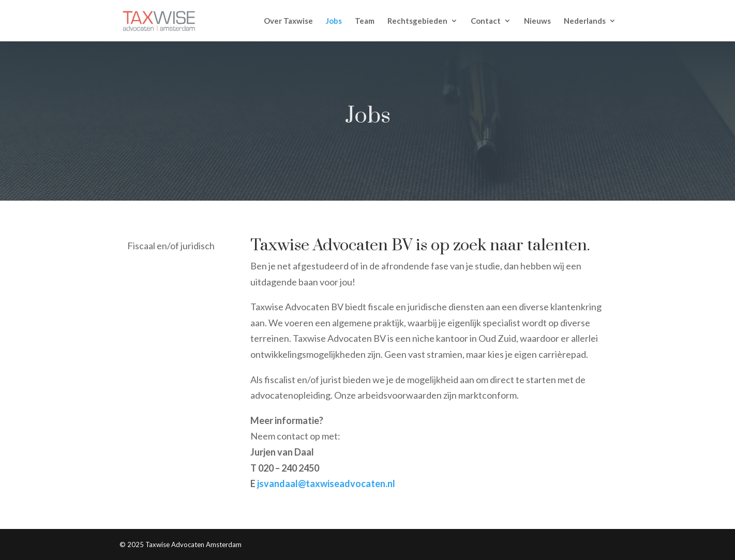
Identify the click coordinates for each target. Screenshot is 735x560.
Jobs (334, 21)
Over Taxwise (288, 21)
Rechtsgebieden (417, 21)
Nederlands (585, 21)
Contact (486, 21)
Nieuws (537, 21)
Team (365, 21)
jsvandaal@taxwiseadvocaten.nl (326, 483)
